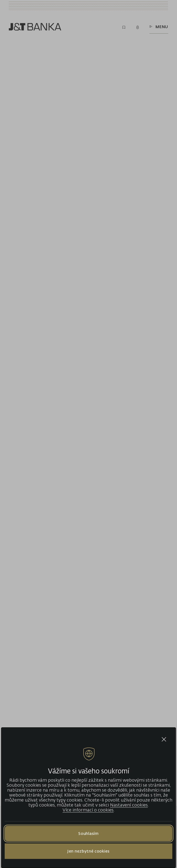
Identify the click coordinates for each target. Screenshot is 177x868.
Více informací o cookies (88, 810)
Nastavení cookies (129, 805)
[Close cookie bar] (164, 739)
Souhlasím (88, 833)
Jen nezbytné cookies (88, 851)
